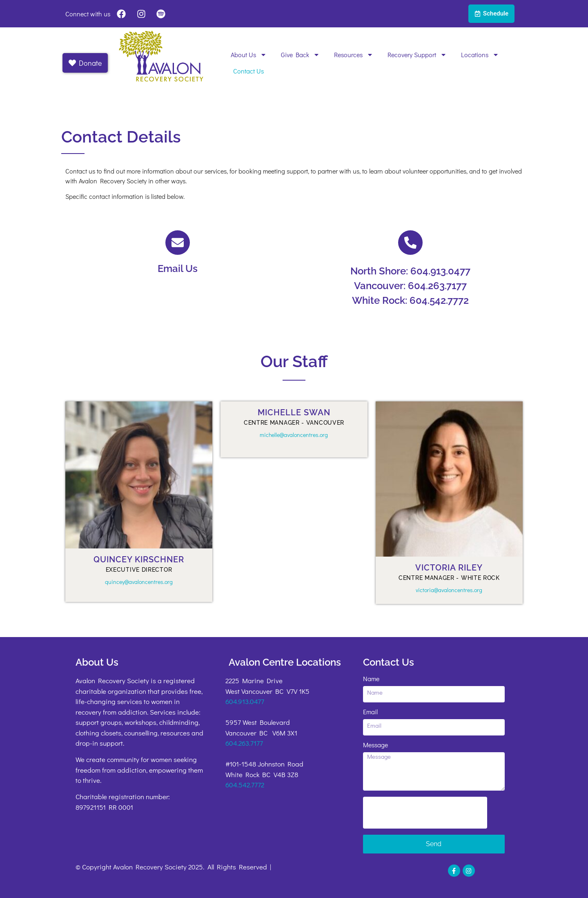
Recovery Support (417, 55)
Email (370, 712)
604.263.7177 (244, 743)
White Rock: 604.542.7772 (410, 300)
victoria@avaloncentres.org (449, 590)
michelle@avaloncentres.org (294, 435)
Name (371, 679)
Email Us (178, 269)
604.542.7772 (245, 785)
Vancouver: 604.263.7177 (410, 286)
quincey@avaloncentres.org (139, 582)
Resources (354, 55)
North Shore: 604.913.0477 (410, 271)
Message (375, 745)
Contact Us (248, 71)
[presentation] (425, 813)
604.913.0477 (245, 701)
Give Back (300, 55)
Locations (480, 55)
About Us (249, 55)
